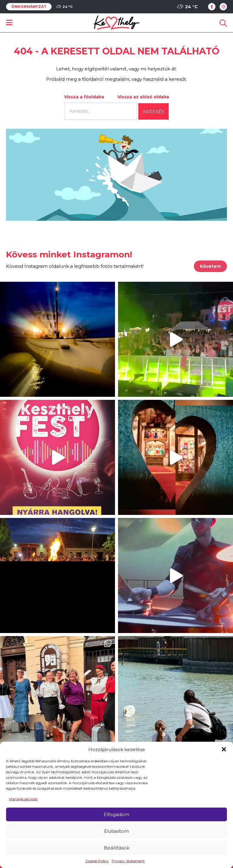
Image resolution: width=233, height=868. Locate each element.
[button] (224, 749)
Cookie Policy (97, 861)
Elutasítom (116, 831)
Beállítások (116, 848)
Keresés (154, 112)
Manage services (23, 799)
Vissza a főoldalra (84, 97)
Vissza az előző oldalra (143, 97)
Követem (210, 266)
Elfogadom (116, 814)
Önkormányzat (29, 7)
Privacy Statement (128, 861)
